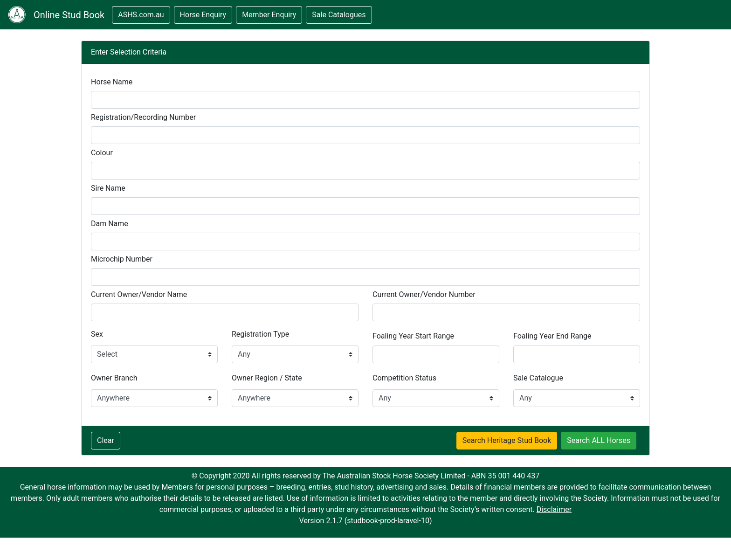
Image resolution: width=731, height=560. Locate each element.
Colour (102, 153)
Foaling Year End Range (552, 336)
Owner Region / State (267, 378)
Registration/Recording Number (143, 117)
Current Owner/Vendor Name (139, 294)
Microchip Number (122, 259)
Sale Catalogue (538, 378)
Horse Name (112, 82)
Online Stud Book (69, 15)
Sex (97, 334)
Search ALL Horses (599, 440)
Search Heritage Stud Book (507, 440)
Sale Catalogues (339, 15)
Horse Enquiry (203, 15)
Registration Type (260, 334)
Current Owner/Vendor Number (424, 294)
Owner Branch (114, 378)
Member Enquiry (269, 15)
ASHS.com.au (141, 15)
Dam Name (110, 224)
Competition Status (404, 378)
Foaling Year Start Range (413, 336)
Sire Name (108, 188)
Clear (106, 440)
